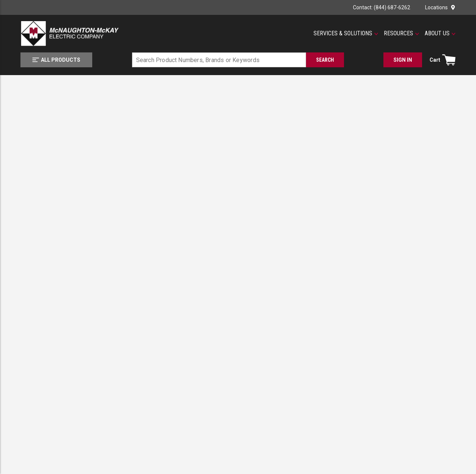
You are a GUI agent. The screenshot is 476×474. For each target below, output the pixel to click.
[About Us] (440, 33)
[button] (346, 33)
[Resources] (401, 33)
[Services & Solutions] (346, 33)
